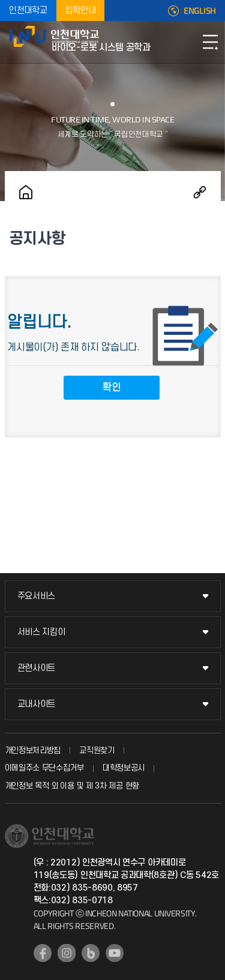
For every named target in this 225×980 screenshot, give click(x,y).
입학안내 (81, 11)
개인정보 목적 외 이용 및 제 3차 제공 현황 (72, 786)
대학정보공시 (124, 768)
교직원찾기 (97, 750)
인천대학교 (28, 11)
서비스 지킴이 (41, 632)
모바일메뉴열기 (210, 42)
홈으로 (26, 192)
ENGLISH (200, 11)
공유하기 (200, 192)
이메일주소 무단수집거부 (44, 768)
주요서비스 (37, 596)
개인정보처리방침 (33, 750)
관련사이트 (37, 668)
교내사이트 (37, 704)
